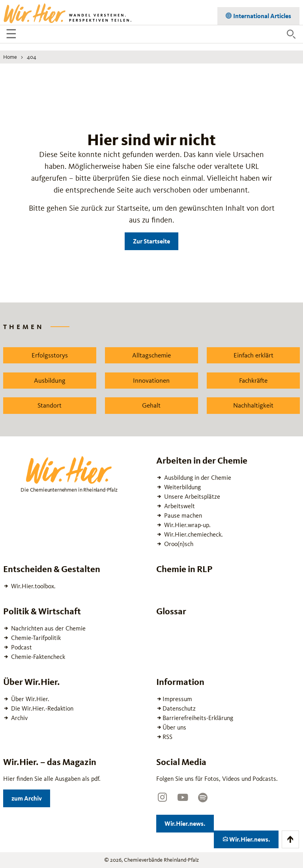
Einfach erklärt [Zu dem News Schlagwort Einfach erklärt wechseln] (253, 355)
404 (32, 57)
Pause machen (182, 515)
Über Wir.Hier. (29, 699)
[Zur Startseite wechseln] (68, 13)
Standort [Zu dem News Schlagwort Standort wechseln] (50, 405)
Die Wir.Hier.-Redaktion (41, 708)
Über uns (174, 727)
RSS (167, 737)
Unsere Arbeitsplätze (191, 497)
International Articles (262, 14)
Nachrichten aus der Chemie (48, 628)
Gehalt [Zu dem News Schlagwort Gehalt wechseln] (151, 405)
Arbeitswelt (179, 506)
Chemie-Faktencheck (37, 657)
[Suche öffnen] (291, 34)
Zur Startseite (151, 241)
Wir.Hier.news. (189, 822)
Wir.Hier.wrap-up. (187, 525)
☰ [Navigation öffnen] (12, 35)
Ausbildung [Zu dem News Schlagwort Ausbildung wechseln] (50, 380)
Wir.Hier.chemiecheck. (193, 534)
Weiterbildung (182, 487)
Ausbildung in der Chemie (197, 478)
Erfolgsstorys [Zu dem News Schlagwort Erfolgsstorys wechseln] (50, 355)
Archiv (19, 718)
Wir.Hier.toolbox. (33, 586)
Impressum (177, 699)
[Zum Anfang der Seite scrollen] (290, 839)
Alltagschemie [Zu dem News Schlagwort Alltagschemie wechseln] (151, 355)
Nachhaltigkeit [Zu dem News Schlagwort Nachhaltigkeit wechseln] (253, 405)
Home (10, 57)
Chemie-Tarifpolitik (35, 638)
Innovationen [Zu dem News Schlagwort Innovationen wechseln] (151, 380)
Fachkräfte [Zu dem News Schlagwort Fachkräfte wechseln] (253, 380)
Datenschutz (179, 708)
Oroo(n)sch (178, 544)
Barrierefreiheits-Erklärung (198, 718)
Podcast (21, 647)
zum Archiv (31, 797)
